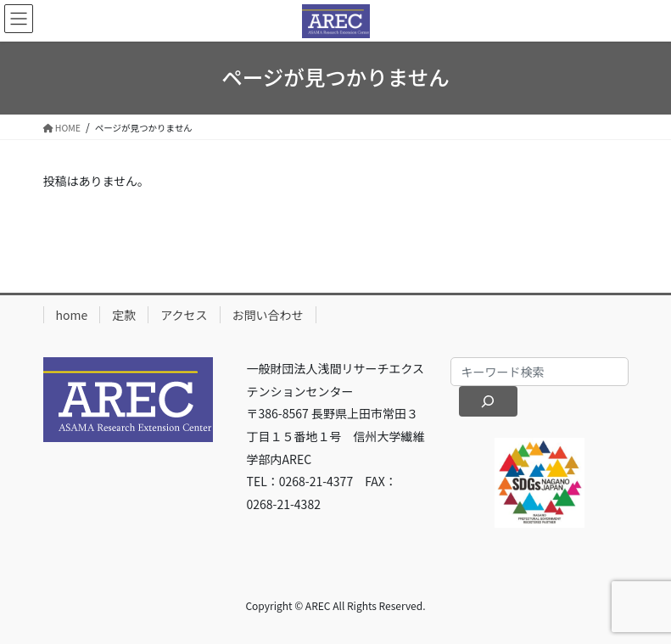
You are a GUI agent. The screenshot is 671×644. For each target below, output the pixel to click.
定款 (124, 315)
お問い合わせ (268, 315)
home (72, 315)
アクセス (184, 315)
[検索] (488, 401)
